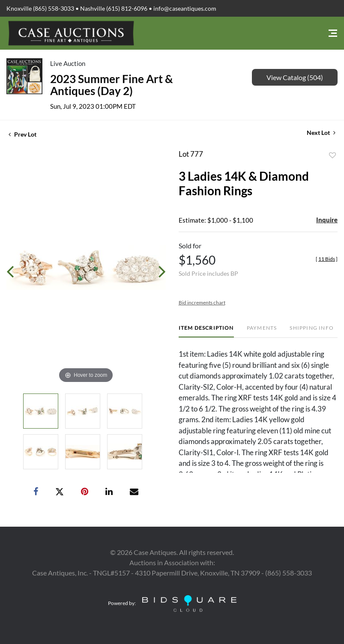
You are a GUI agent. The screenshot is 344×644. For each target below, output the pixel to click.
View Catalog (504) (295, 77)
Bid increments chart (202, 303)
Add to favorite (332, 155)
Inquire (327, 220)
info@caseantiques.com (185, 8)
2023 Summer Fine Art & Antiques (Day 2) (112, 85)
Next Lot (321, 133)
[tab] (206, 331)
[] (327, 259)
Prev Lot (22, 134)
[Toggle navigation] (333, 33)
